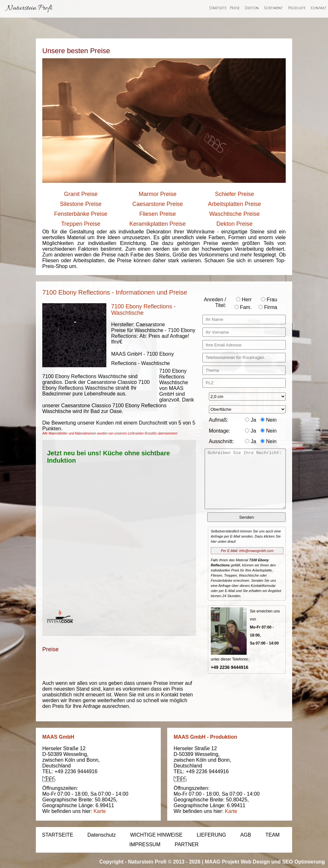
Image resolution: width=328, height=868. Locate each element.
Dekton (252, 8)
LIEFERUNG (211, 835)
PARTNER (187, 844)
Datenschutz (102, 835)
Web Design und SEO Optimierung (283, 862)
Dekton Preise (234, 224)
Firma (268, 307)
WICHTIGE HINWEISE (156, 835)
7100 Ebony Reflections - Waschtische (143, 310)
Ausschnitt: (221, 441)
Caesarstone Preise (158, 204)
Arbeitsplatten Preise (234, 204)
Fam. (243, 307)
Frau (269, 300)
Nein (268, 420)
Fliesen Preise (158, 214)
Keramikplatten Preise (158, 224)
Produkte (297, 8)
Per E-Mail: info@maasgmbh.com (247, 551)
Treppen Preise (81, 224)
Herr (244, 300)
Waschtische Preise (234, 214)
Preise (235, 8)
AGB (246, 835)
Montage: (220, 431)
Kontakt (319, 8)
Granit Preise (81, 194)
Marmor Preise (158, 194)
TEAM (272, 835)
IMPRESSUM (145, 844)
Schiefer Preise (234, 194)
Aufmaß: (218, 420)
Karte (100, 811)
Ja (250, 420)
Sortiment (273, 8)
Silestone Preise (81, 204)
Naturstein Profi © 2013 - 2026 (164, 862)
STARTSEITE (57, 835)
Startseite (218, 8)
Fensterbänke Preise (81, 214)
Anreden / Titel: (215, 302)
